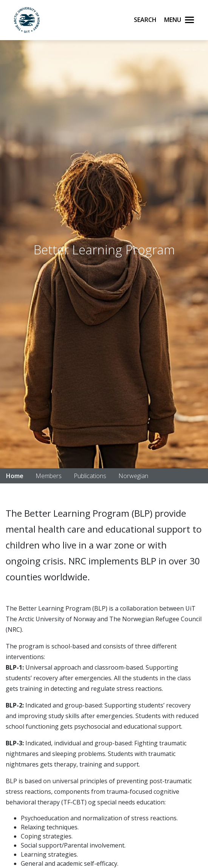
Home (15, 476)
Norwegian (133, 476)
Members (49, 476)
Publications (90, 476)
